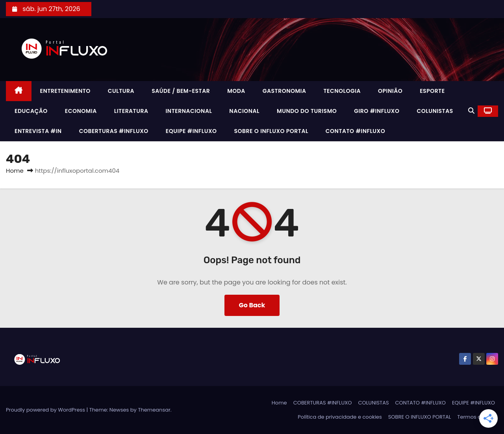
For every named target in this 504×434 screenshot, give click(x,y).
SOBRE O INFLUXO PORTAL (271, 131)
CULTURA (121, 91)
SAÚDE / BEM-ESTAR (181, 91)
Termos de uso (476, 417)
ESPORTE (432, 91)
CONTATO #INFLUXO (355, 131)
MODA (236, 91)
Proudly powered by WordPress (46, 410)
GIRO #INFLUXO (377, 111)
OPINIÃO (390, 91)
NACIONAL (244, 111)
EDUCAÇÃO (31, 111)
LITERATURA (131, 111)
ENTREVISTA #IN (38, 131)
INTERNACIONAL (189, 111)
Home (15, 171)
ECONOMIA (81, 111)
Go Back (252, 305)
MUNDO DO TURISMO (307, 111)
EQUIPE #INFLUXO (191, 131)
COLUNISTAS (435, 111)
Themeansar (154, 410)
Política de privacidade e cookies (340, 417)
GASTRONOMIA (284, 91)
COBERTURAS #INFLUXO (114, 131)
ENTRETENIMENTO (65, 91)
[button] (471, 111)
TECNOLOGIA (342, 91)
